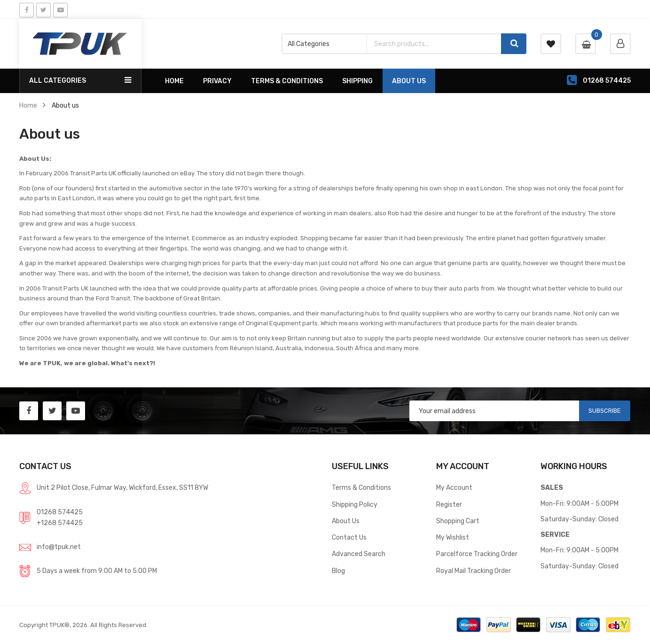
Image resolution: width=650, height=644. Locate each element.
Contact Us (349, 537)
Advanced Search (359, 554)
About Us (346, 521)
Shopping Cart (458, 521)
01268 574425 (60, 512)
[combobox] (434, 44)
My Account (454, 487)
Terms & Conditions (361, 487)
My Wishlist (453, 537)
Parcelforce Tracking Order (477, 554)
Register (449, 504)
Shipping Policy (355, 504)
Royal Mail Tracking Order (474, 571)
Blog (338, 571)
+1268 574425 (60, 523)
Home (28, 105)
